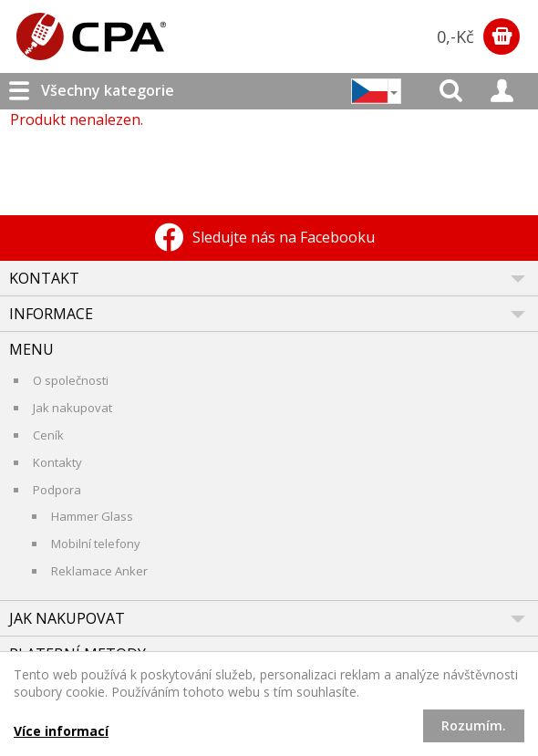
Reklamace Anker (99, 571)
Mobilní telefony (96, 544)
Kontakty (57, 462)
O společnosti (71, 380)
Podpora (57, 490)
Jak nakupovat (72, 408)
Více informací (61, 731)
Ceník (48, 435)
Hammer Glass (92, 516)
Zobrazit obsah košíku (502, 36)
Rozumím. (474, 725)
